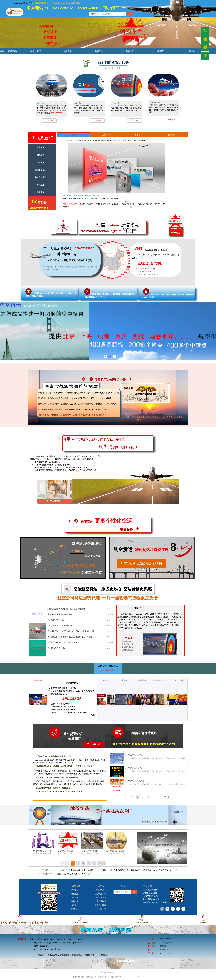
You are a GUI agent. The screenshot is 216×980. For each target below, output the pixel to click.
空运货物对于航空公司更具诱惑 (60, 627)
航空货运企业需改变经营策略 (60, 615)
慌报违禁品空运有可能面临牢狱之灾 (62, 643)
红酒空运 (139, 135)
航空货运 (40, 103)
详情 (128, 201)
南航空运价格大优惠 (151, 899)
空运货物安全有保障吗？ (58, 621)
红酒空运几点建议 (150, 893)
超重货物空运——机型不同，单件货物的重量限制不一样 (71, 632)
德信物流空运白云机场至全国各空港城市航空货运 (80, 196)
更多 (132, 207)
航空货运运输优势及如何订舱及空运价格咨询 (66, 610)
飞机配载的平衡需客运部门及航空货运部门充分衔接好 (70, 638)
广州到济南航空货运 (134, 755)
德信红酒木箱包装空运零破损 (155, 902)
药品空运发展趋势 (150, 890)
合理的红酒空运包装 (151, 896)
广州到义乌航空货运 (134, 768)
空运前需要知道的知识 (57, 649)
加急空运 (106, 135)
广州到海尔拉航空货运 (135, 781)
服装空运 (171, 135)
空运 (169, 614)
